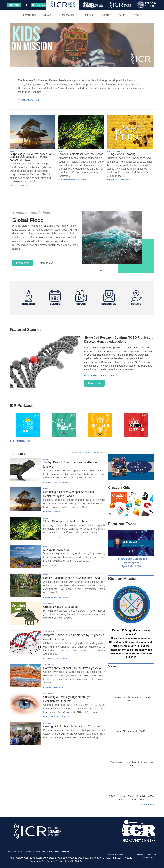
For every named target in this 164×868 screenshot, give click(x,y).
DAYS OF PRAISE (115, 151)
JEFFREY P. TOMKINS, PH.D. (57, 658)
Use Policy (110, 855)
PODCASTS (100, 453)
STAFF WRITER (52, 565)
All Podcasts (20, 441)
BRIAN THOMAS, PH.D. (55, 687)
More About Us (29, 100)
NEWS (12, 151)
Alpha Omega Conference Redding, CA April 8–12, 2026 (131, 563)
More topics (46, 263)
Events (106, 15)
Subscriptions (119, 858)
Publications (68, 15)
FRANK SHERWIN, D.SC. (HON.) (58, 482)
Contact (130, 858)
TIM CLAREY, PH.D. (53, 512)
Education (65, 851)
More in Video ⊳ (148, 805)
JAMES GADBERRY (53, 742)
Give (122, 15)
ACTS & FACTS (86, 453)
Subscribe (39, 5)
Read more (94, 383)
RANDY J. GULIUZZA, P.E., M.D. (58, 717)
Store (137, 15)
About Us (29, 15)
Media (89, 15)
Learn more (23, 263)
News (47, 15)
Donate (14, 5)
